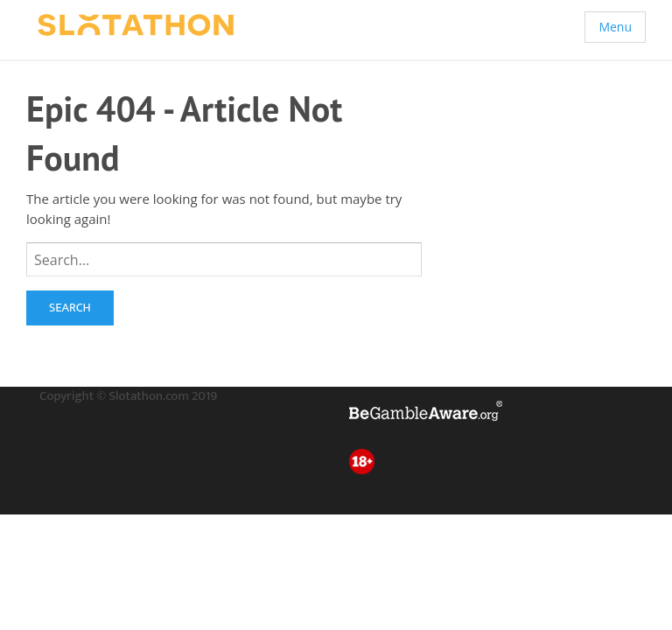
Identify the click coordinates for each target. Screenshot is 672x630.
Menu (615, 27)
